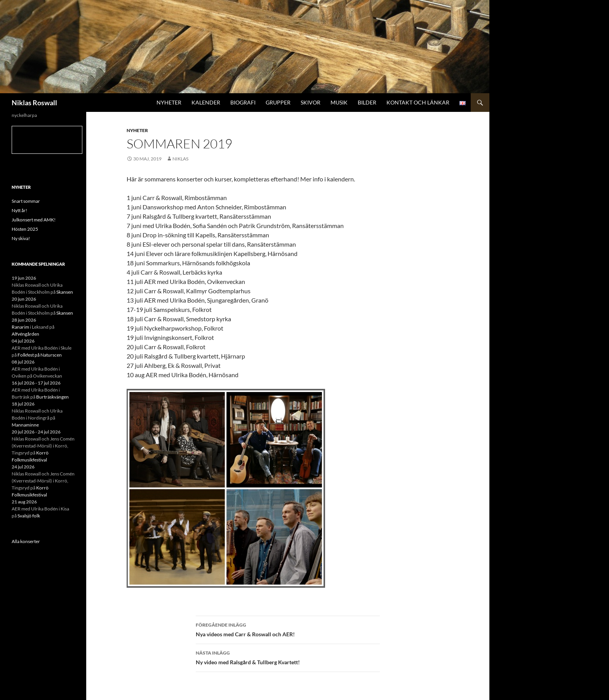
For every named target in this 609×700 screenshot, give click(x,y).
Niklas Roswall (34, 103)
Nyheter (169, 102)
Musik (339, 102)
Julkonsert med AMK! (34, 220)
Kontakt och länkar (418, 102)
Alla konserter (26, 541)
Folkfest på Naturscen (40, 355)
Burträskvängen (52, 397)
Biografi (243, 102)
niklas (180, 159)
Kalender (206, 102)
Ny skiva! (21, 238)
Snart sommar (26, 201)
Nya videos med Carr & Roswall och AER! (288, 629)
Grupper (278, 102)
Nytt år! (19, 210)
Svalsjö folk (29, 516)
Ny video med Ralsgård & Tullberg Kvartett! (288, 657)
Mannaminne (25, 425)
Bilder (367, 102)
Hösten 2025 (25, 229)
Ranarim (20, 327)
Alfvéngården (25, 334)
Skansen (65, 292)
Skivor (311, 102)
